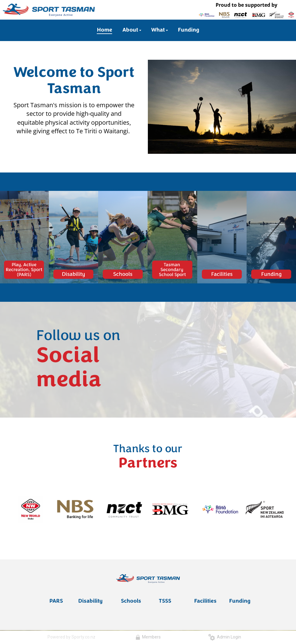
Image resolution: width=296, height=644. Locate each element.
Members (148, 637)
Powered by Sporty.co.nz (71, 637)
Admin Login (225, 637)
